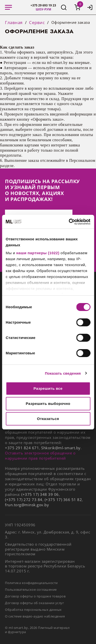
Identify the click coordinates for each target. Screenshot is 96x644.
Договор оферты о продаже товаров (35, 596)
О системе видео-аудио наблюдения (35, 616)
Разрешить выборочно (48, 404)
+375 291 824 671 (22, 448)
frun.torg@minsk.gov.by (27, 505)
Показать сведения (63, 373)
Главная (14, 23)
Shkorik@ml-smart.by (61, 448)
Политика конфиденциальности (31, 583)
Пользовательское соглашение (31, 589)
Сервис (37, 23)
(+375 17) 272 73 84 (24, 500)
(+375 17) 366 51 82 (63, 500)
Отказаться (48, 419)
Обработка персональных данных (33, 610)
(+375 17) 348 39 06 (40, 494)
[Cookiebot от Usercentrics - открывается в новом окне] (69, 222)
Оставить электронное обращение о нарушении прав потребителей (40, 456)
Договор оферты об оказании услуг (34, 603)
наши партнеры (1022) (38, 253)
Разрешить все (48, 388)
